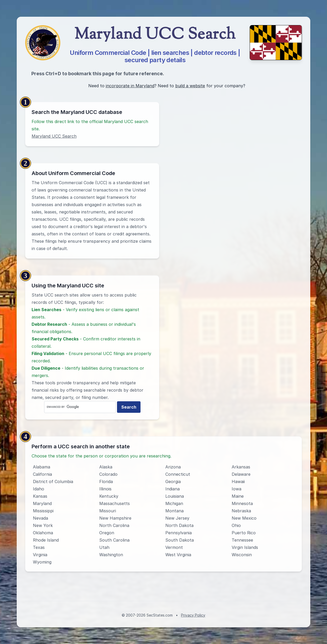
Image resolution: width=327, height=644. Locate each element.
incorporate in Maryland (130, 86)
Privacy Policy (193, 615)
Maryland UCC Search (54, 136)
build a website (190, 86)
